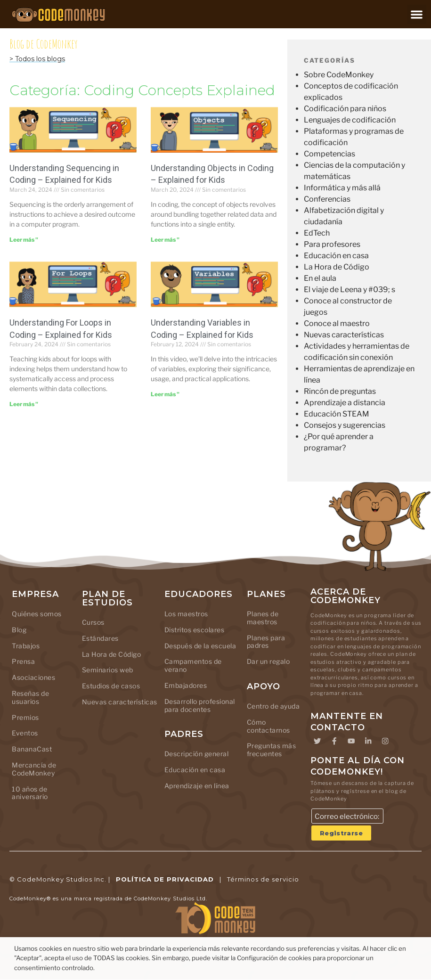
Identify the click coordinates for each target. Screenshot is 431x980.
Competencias (329, 154)
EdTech (317, 233)
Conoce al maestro (337, 323)
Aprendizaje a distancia (345, 403)
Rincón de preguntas (340, 391)
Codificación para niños (345, 109)
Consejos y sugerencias (345, 425)
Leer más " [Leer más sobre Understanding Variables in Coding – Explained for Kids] (165, 394)
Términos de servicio (263, 880)
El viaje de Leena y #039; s (350, 290)
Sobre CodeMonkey (339, 75)
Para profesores (332, 244)
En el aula (320, 278)
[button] (417, 14)
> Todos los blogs (37, 59)
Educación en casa (336, 256)
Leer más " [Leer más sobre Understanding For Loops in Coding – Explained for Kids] (24, 404)
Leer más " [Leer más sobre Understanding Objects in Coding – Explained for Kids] (165, 240)
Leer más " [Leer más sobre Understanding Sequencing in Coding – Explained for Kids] (24, 240)
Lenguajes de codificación (350, 120)
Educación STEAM (337, 414)
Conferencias (327, 199)
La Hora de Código (337, 267)
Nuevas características (344, 335)
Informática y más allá (342, 188)
